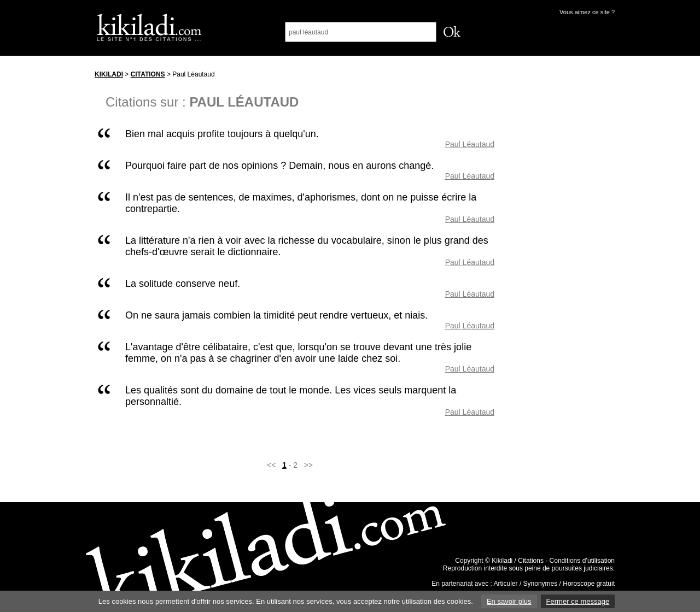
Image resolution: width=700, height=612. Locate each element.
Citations (148, 74)
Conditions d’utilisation (582, 561)
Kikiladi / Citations (518, 561)
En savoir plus (509, 601)
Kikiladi (109, 74)
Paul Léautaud (470, 144)
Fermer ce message (578, 601)
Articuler (506, 584)
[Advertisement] (565, 229)
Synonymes (541, 584)
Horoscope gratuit (589, 584)
